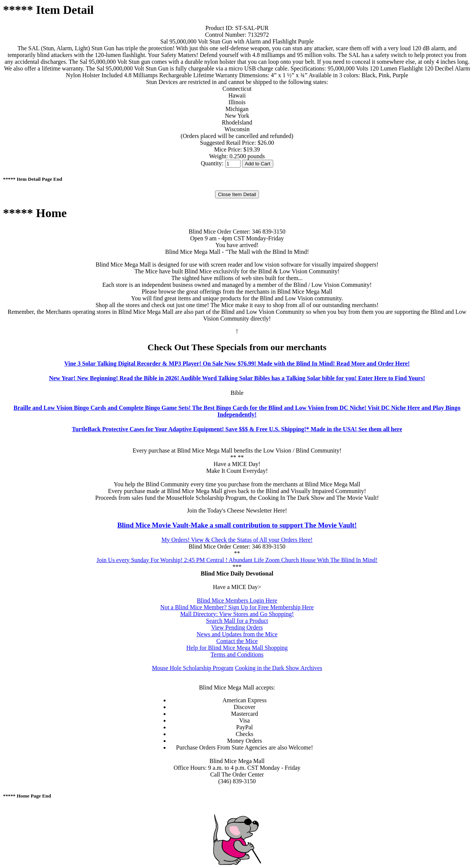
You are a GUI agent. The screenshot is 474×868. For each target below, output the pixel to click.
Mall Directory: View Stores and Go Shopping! (237, 614)
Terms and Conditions (237, 654)
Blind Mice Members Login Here (237, 600)
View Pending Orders (237, 627)
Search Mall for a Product (237, 621)
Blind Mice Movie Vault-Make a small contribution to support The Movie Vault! (237, 525)
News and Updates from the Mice (237, 634)
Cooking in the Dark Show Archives (278, 668)
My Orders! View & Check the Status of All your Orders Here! (237, 540)
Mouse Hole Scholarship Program (193, 668)
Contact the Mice (237, 641)
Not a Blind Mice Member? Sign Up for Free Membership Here (237, 607)
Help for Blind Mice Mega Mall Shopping (237, 648)
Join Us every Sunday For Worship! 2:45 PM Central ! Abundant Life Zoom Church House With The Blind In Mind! (237, 560)
